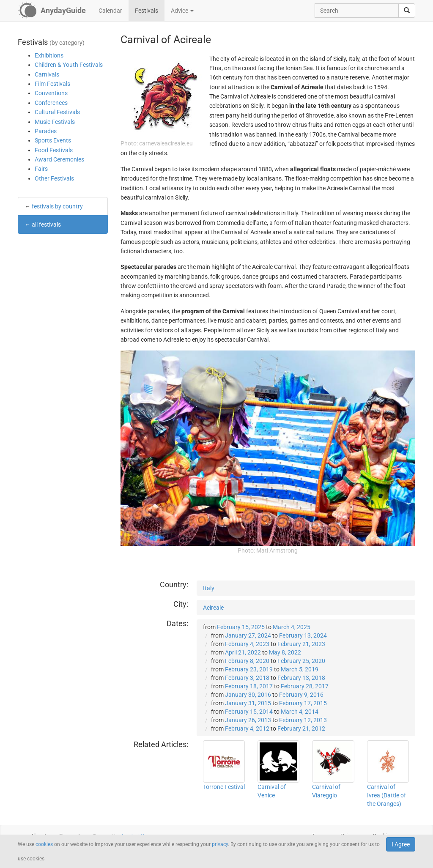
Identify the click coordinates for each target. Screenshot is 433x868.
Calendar (110, 11)
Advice (182, 11)
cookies (44, 844)
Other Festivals (54, 178)
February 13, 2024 (303, 635)
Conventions (51, 93)
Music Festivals (55, 122)
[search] (407, 11)
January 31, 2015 (248, 703)
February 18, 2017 (249, 686)
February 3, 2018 (247, 678)
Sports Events (53, 140)
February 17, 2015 (303, 703)
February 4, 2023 (247, 644)
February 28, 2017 (305, 686)
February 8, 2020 (247, 661)
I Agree (401, 844)
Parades (46, 131)
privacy (220, 844)
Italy (209, 588)
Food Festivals (54, 150)
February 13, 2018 (301, 678)
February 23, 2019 (249, 669)
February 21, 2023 (301, 644)
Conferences (51, 103)
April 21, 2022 (243, 652)
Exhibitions (49, 55)
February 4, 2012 (247, 728)
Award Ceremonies (59, 159)
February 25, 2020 (301, 661)
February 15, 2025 (241, 627)
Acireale (213, 608)
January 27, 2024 (248, 635)
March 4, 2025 (292, 627)
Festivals (147, 11)
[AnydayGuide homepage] (52, 11)
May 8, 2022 (285, 652)
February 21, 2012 (301, 728)
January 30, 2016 (248, 695)
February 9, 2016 (301, 695)
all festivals (46, 225)
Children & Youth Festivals (69, 65)
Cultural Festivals (57, 112)
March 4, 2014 (300, 712)
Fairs (41, 169)
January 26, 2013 (248, 720)
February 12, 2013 (303, 720)
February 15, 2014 (249, 712)
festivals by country (57, 206)
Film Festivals (52, 84)
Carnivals (47, 74)
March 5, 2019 (300, 669)
